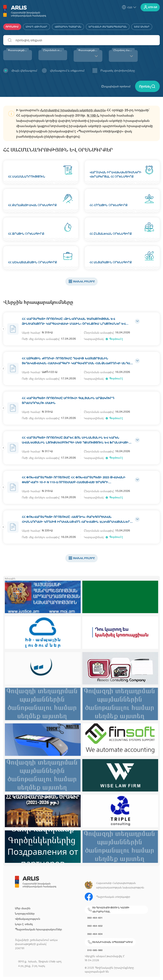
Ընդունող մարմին (124, 50)
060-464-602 (95, 926)
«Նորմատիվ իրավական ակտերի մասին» (73, 110)
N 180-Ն (93, 115)
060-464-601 (95, 918)
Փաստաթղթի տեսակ (89, 50)
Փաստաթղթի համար (18, 50)
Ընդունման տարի (54, 50)
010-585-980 (95, 950)
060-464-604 (95, 934)
